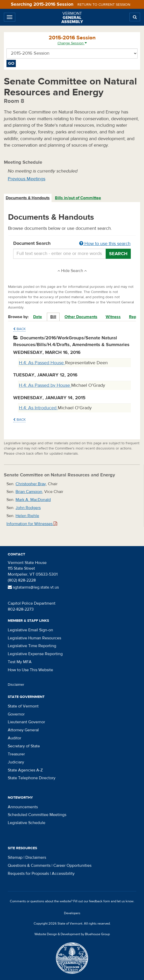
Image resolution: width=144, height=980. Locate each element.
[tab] (28, 198)
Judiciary (16, 762)
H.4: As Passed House (42, 363)
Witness (113, 317)
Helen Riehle (27, 516)
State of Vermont (23, 706)
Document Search (72, 244)
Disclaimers (36, 857)
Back (19, 329)
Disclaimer (16, 685)
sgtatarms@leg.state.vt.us (33, 587)
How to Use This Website (30, 670)
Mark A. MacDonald (33, 500)
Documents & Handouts (28, 198)
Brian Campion (29, 492)
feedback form (100, 901)
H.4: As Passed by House (45, 385)
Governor (16, 714)
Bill (53, 317)
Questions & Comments (29, 865)
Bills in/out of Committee (78, 198)
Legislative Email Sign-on (30, 630)
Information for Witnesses (32, 524)
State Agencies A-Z (25, 770)
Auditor (15, 738)
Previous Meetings (27, 179)
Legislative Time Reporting (32, 646)
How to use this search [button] (105, 244)
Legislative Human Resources (34, 638)
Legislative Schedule (27, 823)
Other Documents (81, 317)
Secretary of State (24, 746)
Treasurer (16, 754)
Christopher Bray (31, 484)
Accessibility (63, 874)
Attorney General (23, 730)
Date (38, 317)
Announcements (23, 807)
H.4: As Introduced (38, 408)
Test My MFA (20, 662)
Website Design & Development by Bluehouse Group (72, 934)
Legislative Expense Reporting (35, 654)
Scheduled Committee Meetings (37, 815)
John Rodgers (28, 508)
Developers (72, 913)
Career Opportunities (72, 865)
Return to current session (104, 5)
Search (118, 254)
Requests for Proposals (28, 874)
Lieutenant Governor (26, 722)
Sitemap (15, 857)
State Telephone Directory (32, 778)
